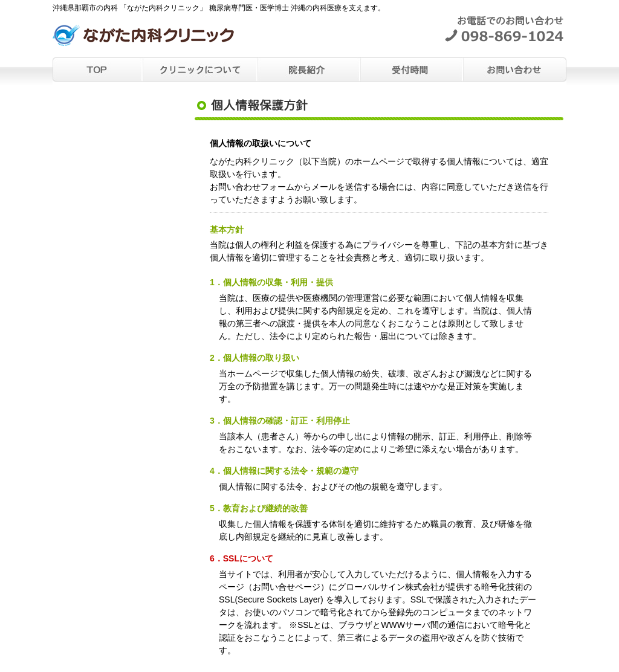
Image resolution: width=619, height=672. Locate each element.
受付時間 (412, 69)
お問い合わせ (515, 69)
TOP (98, 69)
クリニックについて (201, 69)
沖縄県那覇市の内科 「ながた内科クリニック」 (143, 42)
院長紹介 (309, 69)
